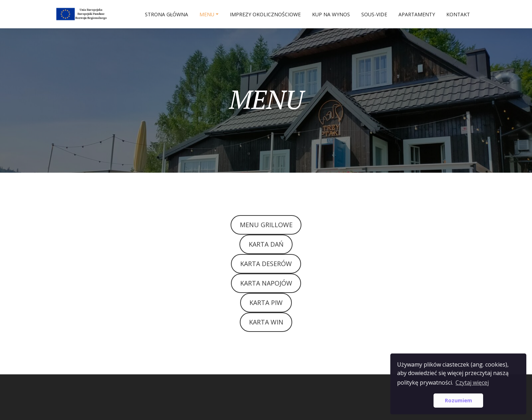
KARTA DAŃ (266, 244)
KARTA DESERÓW (266, 264)
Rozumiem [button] (459, 400)
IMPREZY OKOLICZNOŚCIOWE (265, 14)
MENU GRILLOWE (266, 225)
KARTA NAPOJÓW (266, 283)
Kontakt (458, 14)
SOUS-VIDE (374, 14)
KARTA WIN (266, 322)
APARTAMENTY (417, 14)
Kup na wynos (331, 14)
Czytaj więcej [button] (472, 382)
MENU (207, 14)
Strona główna (166, 14)
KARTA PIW (266, 303)
